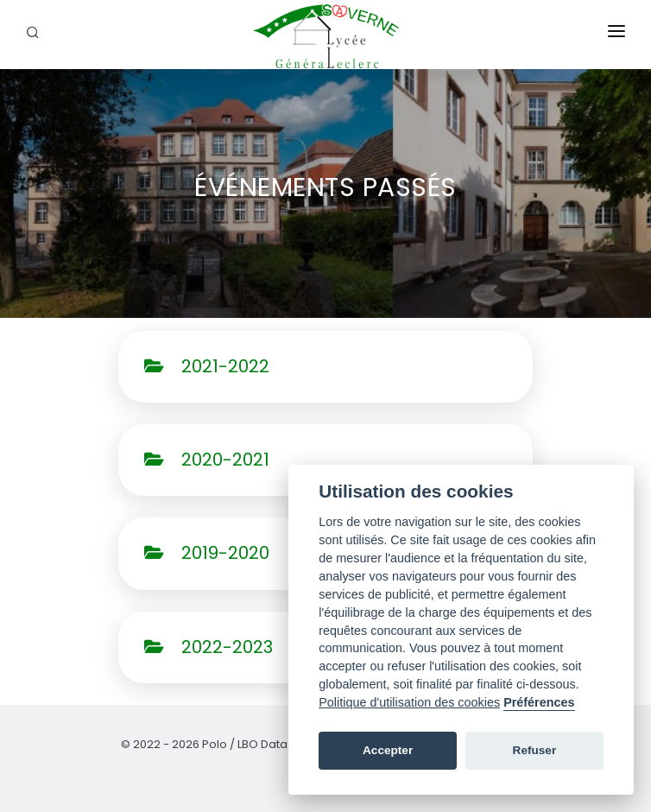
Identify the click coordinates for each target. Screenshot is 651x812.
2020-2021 (207, 460)
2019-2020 (207, 553)
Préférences (539, 702)
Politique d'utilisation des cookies (409, 702)
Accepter (388, 750)
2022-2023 (209, 647)
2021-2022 (207, 366)
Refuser (535, 750)
